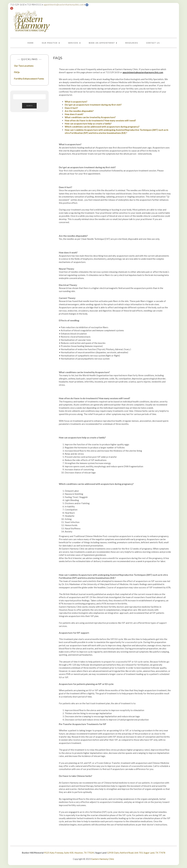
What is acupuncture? (76, 102)
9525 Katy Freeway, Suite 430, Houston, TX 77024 (69, 853)
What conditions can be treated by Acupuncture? (90, 117)
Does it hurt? (71, 108)
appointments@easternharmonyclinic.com (63, 5)
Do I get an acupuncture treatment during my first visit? (93, 105)
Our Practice (51, 43)
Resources (132, 43)
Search (29, 106)
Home (31, 43)
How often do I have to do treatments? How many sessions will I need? (100, 120)
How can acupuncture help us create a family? (88, 124)
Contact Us (153, 43)
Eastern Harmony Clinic (103, 859)
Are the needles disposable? (79, 111)
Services (74, 43)
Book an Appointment (103, 43)
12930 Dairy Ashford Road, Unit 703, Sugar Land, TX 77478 (136, 853)
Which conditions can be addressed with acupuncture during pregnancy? (102, 127)
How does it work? (74, 114)
